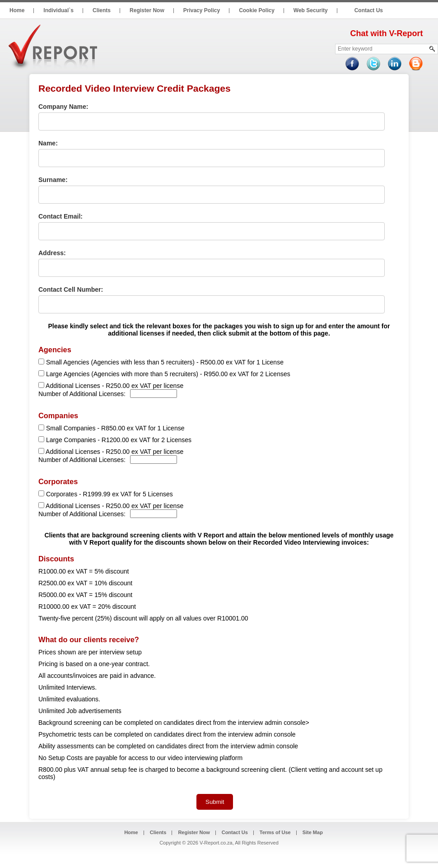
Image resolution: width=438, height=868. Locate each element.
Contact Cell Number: (71, 289)
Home (131, 832)
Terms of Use (275, 832)
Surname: (53, 180)
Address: (52, 253)
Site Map (313, 832)
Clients (158, 832)
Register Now (194, 832)
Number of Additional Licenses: (82, 394)
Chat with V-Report (387, 33)
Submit (215, 802)
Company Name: (63, 107)
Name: (48, 143)
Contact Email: (61, 216)
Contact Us (235, 832)
